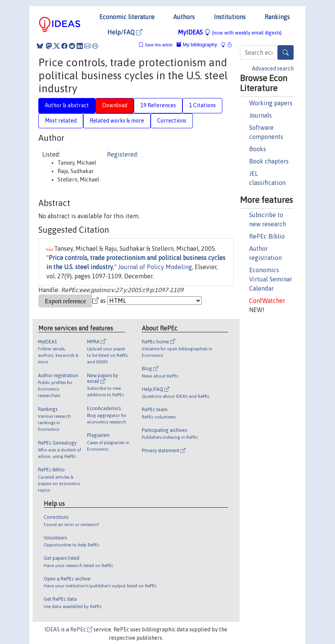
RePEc (81, 629)
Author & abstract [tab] (67, 105)
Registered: (123, 154)
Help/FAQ (125, 32)
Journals (260, 115)
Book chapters (269, 161)
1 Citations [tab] (202, 105)
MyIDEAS (230, 32)
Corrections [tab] (172, 121)
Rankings (277, 17)
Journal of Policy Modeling (155, 267)
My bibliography (197, 45)
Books (258, 149)
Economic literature (127, 17)
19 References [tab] (158, 105)
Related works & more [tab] (117, 121)
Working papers (271, 103)
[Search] (286, 52)
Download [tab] (115, 105)
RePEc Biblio (267, 236)
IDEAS (52, 629)
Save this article (159, 45)
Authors (184, 17)
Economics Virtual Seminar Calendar (271, 279)
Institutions (230, 17)
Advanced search (273, 69)
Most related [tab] (61, 121)
